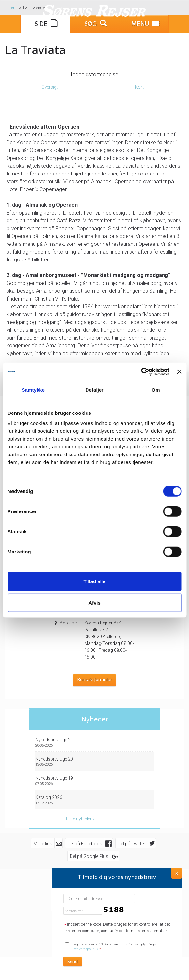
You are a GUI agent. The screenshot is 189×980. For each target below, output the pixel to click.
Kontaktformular (95, 680)
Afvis (94, 602)
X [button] (177, 873)
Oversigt (50, 87)
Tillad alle (94, 581)
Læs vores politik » (85, 949)
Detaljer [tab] (95, 390)
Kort (139, 87)
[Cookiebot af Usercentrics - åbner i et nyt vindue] (141, 372)
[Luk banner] (179, 372)
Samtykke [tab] (33, 390)
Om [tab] (156, 390)
